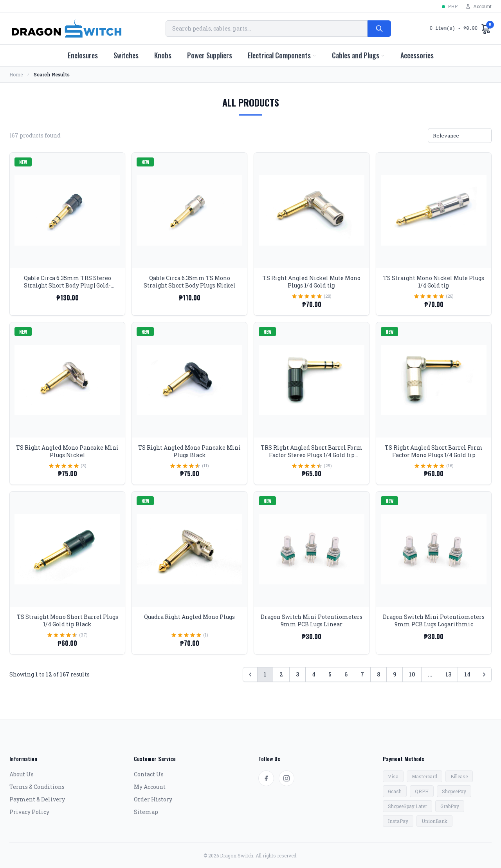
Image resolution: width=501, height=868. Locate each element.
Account (478, 6)
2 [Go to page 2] (281, 674)
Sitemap (146, 812)
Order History (153, 799)
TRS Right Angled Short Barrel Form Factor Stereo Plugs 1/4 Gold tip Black (312, 455)
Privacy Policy (29, 812)
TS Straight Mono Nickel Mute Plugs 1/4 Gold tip (434, 282)
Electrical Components (282, 55)
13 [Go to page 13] (448, 674)
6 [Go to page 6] (346, 674)
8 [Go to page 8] (378, 674)
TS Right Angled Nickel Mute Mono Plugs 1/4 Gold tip (312, 282)
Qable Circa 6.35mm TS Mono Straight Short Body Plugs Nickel (190, 282)
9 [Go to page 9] (395, 674)
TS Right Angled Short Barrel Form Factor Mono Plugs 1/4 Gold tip (434, 451)
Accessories (417, 55)
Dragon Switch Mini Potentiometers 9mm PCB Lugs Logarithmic (434, 620)
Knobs (163, 55)
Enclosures (83, 55)
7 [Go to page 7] (362, 674)
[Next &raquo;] (484, 675)
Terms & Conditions (37, 787)
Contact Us (149, 774)
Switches (126, 55)
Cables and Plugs (358, 55)
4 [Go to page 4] (314, 674)
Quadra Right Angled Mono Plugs (189, 617)
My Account (150, 787)
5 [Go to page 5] (330, 674)
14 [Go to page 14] (467, 674)
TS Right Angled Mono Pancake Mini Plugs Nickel (67, 451)
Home (16, 74)
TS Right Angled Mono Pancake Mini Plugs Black (189, 451)
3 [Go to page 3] (297, 674)
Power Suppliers (210, 55)
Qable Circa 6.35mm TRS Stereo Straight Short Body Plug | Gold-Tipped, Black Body (68, 286)
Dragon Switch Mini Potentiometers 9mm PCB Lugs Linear (312, 620)
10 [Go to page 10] (412, 674)
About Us (22, 774)
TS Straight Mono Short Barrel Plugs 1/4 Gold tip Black (68, 620)
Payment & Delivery (37, 799)
